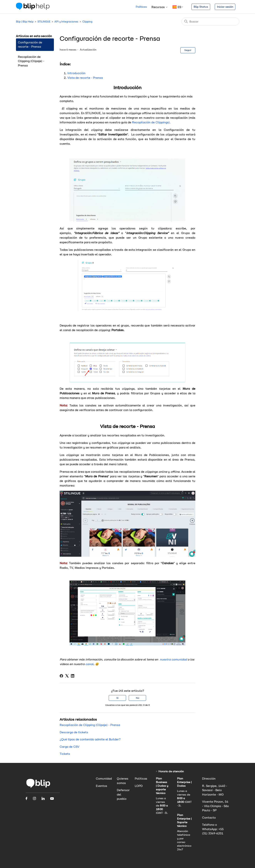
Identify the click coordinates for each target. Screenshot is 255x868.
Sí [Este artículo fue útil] (117, 698)
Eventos (102, 786)
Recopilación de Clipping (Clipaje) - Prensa (31, 61)
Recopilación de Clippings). (151, 122)
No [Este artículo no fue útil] (138, 698)
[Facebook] (61, 676)
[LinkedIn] (73, 676)
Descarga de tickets (74, 732)
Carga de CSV (69, 747)
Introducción (77, 73)
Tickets (65, 754)
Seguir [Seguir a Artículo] (188, 50)
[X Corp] (67, 676)
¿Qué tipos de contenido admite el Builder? (90, 739)
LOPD (139, 786)
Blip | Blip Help (25, 22)
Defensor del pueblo (123, 794)
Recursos (160, 7)
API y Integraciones (66, 22)
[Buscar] (210, 22)
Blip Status (201, 7)
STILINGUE (44, 22)
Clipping (87, 22)
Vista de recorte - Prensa (85, 78)
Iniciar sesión (225, 7)
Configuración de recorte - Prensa (30, 45)
